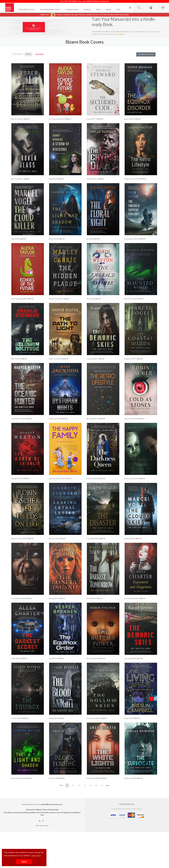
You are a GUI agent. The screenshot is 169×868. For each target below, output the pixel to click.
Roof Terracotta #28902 (57, 119)
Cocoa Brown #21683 (18, 598)
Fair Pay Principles (43, 813)
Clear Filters (40, 54)
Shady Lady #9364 (55, 419)
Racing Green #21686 (132, 479)
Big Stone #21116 (54, 539)
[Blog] (99, 10)
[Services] (88, 10)
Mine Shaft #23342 (93, 419)
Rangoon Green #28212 (19, 539)
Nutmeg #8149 (54, 598)
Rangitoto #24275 (130, 359)
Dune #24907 (91, 598)
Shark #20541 (53, 179)
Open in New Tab (146, 54)
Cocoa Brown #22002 (132, 598)
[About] (109, 10)
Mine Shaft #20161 (17, 119)
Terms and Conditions (34, 810)
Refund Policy (54, 810)
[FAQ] (119, 10)
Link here (121, 34)
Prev (61, 785)
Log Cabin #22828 (93, 539)
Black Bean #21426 (131, 299)
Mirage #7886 (129, 718)
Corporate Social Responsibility (24, 813)
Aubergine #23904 (17, 479)
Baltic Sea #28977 (17, 179)
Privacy (45, 810)
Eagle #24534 (16, 239)
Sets (42, 815)
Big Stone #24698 (131, 778)
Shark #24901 (53, 718)
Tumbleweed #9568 (94, 778)
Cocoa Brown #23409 (19, 419)
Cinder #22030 (16, 658)
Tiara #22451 (91, 299)
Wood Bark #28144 (93, 658)
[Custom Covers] (72, 10)
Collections (76, 813)
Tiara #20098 (53, 658)
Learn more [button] (36, 856)
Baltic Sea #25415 (93, 479)
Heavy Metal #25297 (94, 718)
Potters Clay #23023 (56, 359)
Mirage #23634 (54, 239)
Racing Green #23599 (19, 778)
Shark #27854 (54, 778)
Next (108, 785)
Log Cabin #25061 (131, 658)
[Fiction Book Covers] (27, 10)
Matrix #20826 (16, 359)
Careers (53, 813)
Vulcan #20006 (130, 119)
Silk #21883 (90, 239)
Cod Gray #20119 (17, 718)
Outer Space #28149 (131, 419)
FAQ (5, 813)
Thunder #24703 (92, 179)
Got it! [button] (24, 862)
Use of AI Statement (64, 813)
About (10, 813)
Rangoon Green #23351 (132, 179)
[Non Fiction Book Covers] (51, 10)
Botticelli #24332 (130, 539)
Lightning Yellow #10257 (57, 479)
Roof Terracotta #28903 (19, 299)
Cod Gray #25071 (93, 359)
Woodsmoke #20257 (56, 299)
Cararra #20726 (92, 119)
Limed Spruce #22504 (132, 239)
